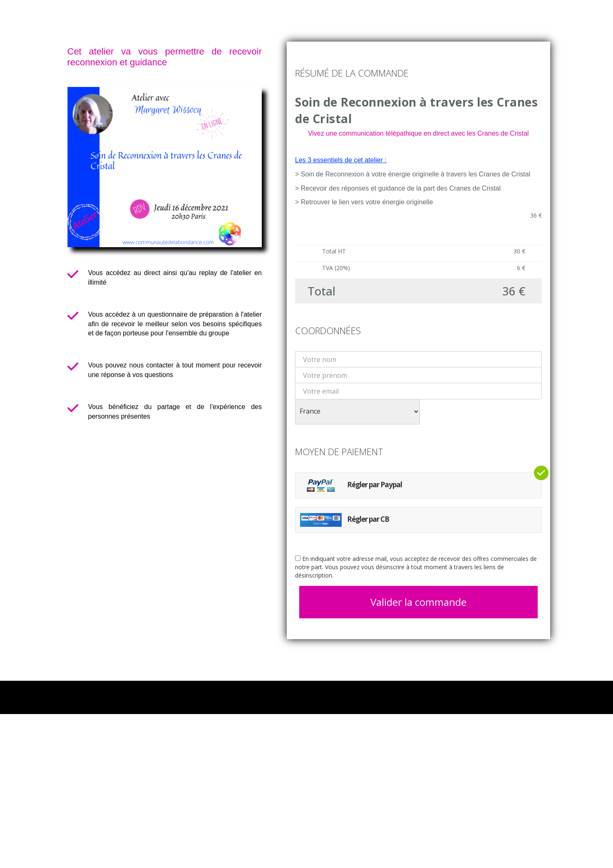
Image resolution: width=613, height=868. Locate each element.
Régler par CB (345, 520)
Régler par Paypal (351, 485)
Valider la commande (418, 602)
